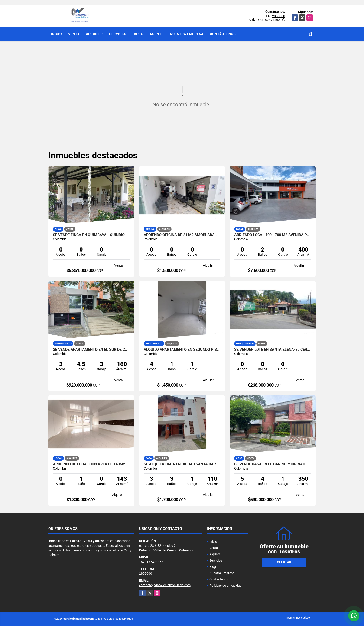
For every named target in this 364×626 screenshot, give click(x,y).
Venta (74, 34)
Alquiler (94, 34)
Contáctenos (223, 34)
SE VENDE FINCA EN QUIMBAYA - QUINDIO (89, 235)
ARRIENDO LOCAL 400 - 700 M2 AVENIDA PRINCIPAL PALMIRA (273, 235)
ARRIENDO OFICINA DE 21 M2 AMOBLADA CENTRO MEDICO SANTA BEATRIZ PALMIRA (182, 235)
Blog (139, 34)
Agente (157, 34)
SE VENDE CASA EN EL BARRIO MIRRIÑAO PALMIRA (273, 464)
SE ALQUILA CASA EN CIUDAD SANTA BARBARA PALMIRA (182, 464)
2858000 (279, 16)
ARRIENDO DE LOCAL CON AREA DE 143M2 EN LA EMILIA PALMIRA (91, 464)
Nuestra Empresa (187, 34)
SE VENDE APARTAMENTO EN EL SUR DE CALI (91, 350)
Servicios (118, 34)
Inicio (57, 34)
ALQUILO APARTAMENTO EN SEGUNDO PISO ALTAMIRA (182, 350)
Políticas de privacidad (226, 586)
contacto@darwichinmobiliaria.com (165, 585)
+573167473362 (268, 20)
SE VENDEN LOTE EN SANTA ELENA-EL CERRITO (273, 350)
